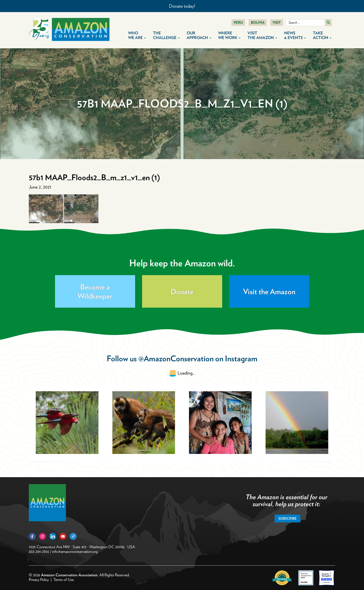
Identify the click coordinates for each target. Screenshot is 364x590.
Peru (238, 23)
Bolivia (258, 23)
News (295, 35)
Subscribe (288, 518)
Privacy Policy (39, 580)
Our (199, 35)
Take (322, 35)
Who (137, 35)
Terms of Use (64, 580)
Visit (277, 23)
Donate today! (182, 6)
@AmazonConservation (176, 358)
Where (229, 35)
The (166, 35)
